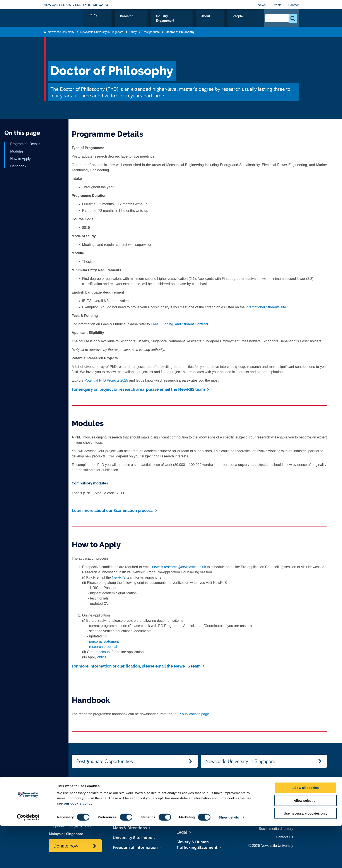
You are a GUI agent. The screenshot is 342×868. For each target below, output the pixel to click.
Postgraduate (151, 36)
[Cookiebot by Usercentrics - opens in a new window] (28, 860)
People (251, 21)
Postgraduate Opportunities (105, 761)
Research (169, 21)
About (233, 21)
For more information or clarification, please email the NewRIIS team (136, 666)
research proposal (103, 647)
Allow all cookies (306, 830)
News (262, 5)
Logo (63, 20)
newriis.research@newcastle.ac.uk (179, 567)
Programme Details (25, 144)
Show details (229, 859)
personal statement (104, 641)
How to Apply (20, 159)
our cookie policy (78, 845)
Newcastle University (61, 36)
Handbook (18, 166)
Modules (17, 151)
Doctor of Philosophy (180, 36)
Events (277, 5)
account (104, 652)
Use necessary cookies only (306, 855)
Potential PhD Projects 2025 (106, 380)
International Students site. (266, 307)
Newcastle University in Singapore (78, 5)
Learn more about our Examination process (112, 510)
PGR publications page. (192, 714)
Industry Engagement (202, 21)
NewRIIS (119, 577)
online (102, 657)
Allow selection (305, 843)
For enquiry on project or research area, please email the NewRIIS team (138, 389)
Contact (293, 5)
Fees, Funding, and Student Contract (179, 324)
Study (149, 21)
